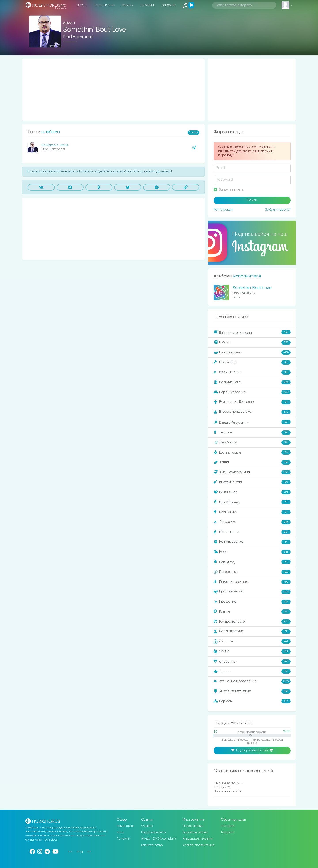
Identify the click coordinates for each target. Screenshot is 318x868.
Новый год (252, 562)
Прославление (252, 592)
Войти (252, 200)
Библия (252, 343)
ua (89, 851)
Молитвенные (252, 532)
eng (80, 851)
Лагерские (252, 522)
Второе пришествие (252, 412)
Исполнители (104, 5)
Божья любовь (252, 372)
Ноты (120, 832)
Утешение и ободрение (252, 681)
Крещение (252, 512)
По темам (123, 839)
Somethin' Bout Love (252, 288)
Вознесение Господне (252, 402)
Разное (252, 612)
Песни (82, 5)
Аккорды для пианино (198, 839)
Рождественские (252, 622)
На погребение (252, 542)
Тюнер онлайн (193, 826)
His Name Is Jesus (55, 145)
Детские (252, 433)
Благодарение (252, 352)
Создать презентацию (199, 845)
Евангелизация (252, 452)
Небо (252, 552)
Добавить (148, 5)
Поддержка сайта (153, 832)
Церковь (252, 701)
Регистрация (223, 210)
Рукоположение (252, 632)
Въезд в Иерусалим (252, 422)
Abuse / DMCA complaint (159, 839)
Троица (252, 671)
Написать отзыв (152, 845)
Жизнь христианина (252, 472)
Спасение (252, 662)
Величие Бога (252, 382)
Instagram (228, 826)
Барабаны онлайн (196, 832)
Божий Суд (252, 362)
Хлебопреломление (252, 691)
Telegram (227, 832)
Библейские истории (252, 332)
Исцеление (252, 492)
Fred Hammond (78, 37)
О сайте (147, 826)
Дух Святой (252, 442)
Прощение (252, 602)
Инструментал (252, 482)
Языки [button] (126, 5)
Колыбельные (252, 502)
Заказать (169, 5)
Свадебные (252, 641)
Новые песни (126, 826)
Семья (252, 651)
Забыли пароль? (278, 210)
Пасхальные (252, 572)
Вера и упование (252, 392)
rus (70, 851)
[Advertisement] (113, 90)
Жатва (252, 462)
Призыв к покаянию (252, 582)
